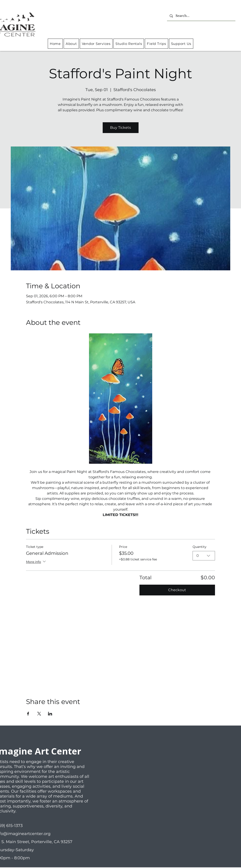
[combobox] (204, 556)
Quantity (200, 547)
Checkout (177, 590)
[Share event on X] (39, 714)
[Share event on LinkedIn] (50, 714)
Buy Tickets (120, 128)
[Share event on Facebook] (28, 714)
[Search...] (201, 16)
